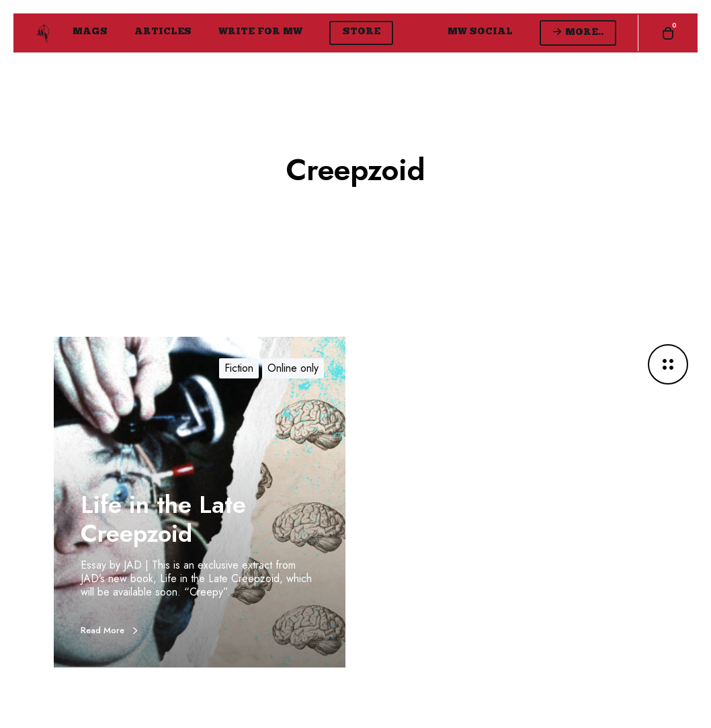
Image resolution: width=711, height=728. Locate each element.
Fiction (239, 368)
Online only (293, 368)
